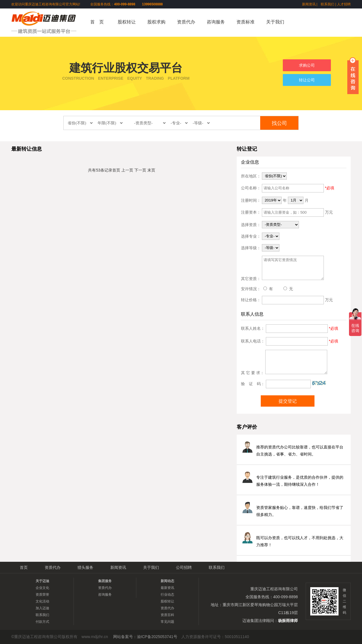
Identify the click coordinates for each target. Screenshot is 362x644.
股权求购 (156, 22)
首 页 (97, 22)
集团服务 (105, 581)
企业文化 (42, 588)
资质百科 (167, 615)
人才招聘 (344, 4)
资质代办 (186, 22)
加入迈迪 (42, 608)
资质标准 (245, 22)
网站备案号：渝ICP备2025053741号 (145, 637)
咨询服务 (216, 22)
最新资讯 (167, 588)
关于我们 (275, 22)
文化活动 (42, 601)
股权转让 (127, 22)
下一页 (140, 170)
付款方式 (42, 622)
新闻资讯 (309, 4)
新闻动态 (167, 581)
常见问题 (167, 622)
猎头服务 (85, 567)
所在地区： (251, 176)
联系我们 (327, 4)
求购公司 (307, 65)
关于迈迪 (42, 581)
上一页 (127, 170)
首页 (116, 170)
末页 (151, 170)
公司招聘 (184, 567)
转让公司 (307, 80)
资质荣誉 (42, 595)
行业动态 (167, 595)
